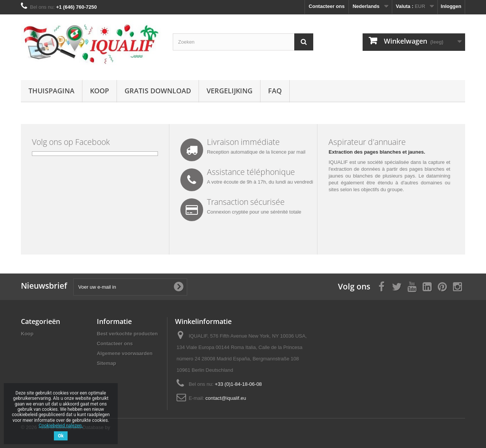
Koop (99, 91)
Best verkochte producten (127, 334)
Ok (61, 436)
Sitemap (107, 363)
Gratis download (158, 91)
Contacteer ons (327, 6)
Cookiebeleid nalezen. (61, 426)
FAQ (275, 91)
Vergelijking (230, 91)
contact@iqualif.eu (226, 398)
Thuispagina (51, 91)
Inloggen (451, 6)
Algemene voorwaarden (125, 353)
